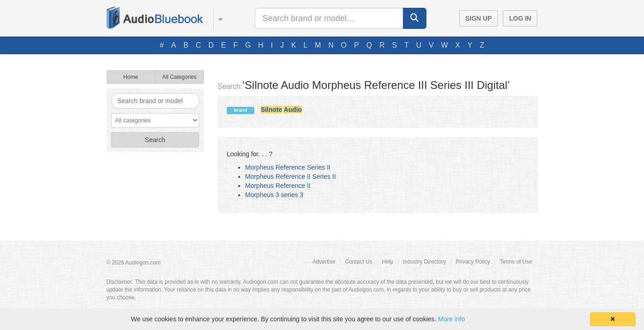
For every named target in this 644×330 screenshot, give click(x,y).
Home (131, 77)
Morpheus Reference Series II (288, 167)
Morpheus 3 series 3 (274, 195)
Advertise (324, 262)
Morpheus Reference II (278, 186)
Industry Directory (425, 262)
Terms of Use (516, 262)
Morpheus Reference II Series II (291, 176)
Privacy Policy (473, 262)
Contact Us (359, 262)
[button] (216, 17)
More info (451, 319)
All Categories (180, 77)
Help (388, 262)
